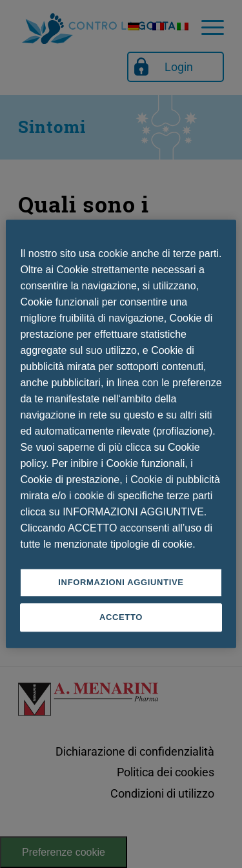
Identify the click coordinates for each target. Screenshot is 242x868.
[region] (121, 434)
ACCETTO (121, 618)
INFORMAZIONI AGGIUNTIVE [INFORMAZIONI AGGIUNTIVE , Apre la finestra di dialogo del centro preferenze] (121, 582)
